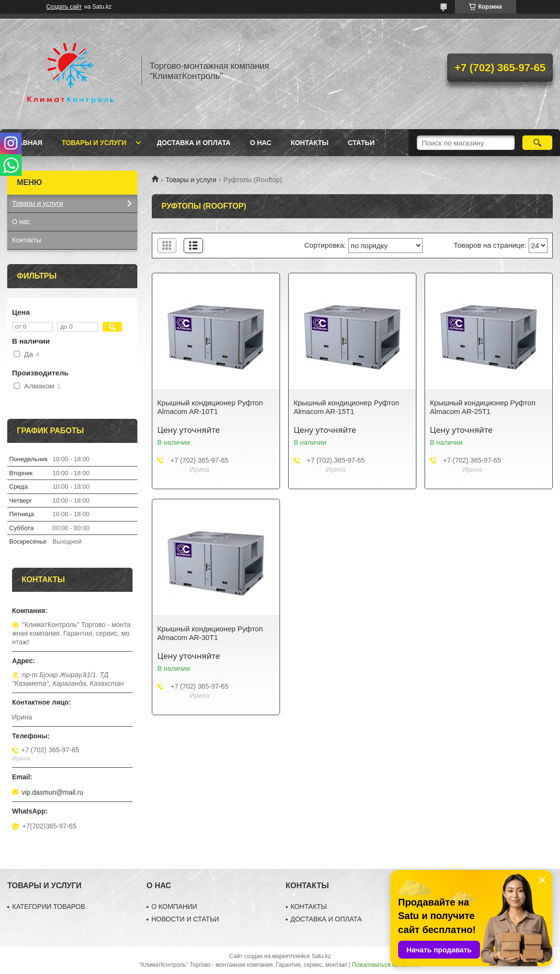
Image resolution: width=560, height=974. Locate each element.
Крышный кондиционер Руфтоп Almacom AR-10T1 (210, 407)
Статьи (361, 143)
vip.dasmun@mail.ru (53, 792)
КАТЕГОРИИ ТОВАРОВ (49, 907)
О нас (260, 143)
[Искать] (538, 143)
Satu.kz (321, 956)
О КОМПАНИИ (174, 907)
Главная (26, 143)
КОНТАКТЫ (309, 907)
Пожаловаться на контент (386, 965)
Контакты (309, 143)
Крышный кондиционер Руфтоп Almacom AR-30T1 (210, 633)
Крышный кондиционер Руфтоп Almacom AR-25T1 (483, 407)
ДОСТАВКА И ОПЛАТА (326, 919)
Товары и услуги (94, 143)
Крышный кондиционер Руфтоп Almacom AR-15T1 (346, 407)
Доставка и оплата (193, 143)
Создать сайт (64, 7)
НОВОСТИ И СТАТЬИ (185, 919)
